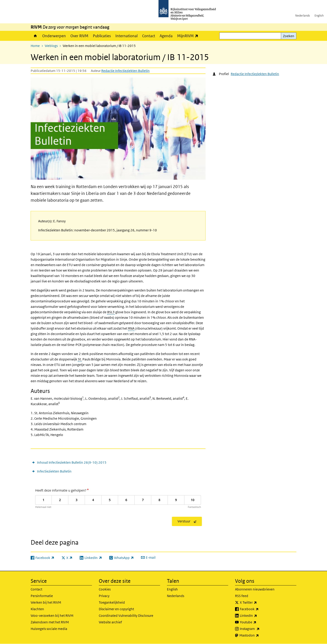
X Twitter (258, 602)
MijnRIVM (189, 36)
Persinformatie (42, 596)
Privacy (104, 596)
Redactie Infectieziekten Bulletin (125, 71)
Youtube (258, 622)
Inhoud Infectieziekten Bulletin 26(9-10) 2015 (72, 462)
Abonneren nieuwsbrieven (255, 589)
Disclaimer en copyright (116, 609)
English (319, 16)
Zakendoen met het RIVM (50, 622)
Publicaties (102, 36)
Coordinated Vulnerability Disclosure (126, 616)
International (126, 36)
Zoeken (289, 36)
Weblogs (51, 46)
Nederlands (303, 16)
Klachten (37, 609)
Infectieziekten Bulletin (54, 471)
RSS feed (242, 596)
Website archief (110, 622)
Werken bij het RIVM (46, 602)
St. (80, 359)
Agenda (166, 36)
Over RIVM (79, 36)
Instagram (260, 629)
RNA (131, 328)
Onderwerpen (54, 36)
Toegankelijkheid (112, 602)
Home (35, 36)
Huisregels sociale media (49, 629)
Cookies (105, 589)
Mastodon (259, 635)
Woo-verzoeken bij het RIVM (52, 616)
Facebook (259, 609)
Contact (149, 36)
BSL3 (111, 312)
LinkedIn (258, 616)
